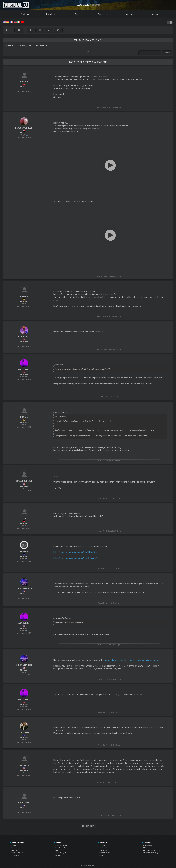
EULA (101, 855)
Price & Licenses (17, 853)
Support (129, 14)
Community (103, 14)
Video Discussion (38, 46)
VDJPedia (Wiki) (61, 853)
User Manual (60, 848)
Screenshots (16, 855)
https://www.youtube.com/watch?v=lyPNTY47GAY (76, 552)
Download (51, 14)
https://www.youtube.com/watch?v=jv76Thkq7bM (76, 558)
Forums (58, 855)
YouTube (148, 848)
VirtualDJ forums (15, 46)
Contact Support (61, 846)
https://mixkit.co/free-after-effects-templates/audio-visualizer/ (131, 660)
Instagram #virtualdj (152, 850)
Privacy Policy (105, 853)
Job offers (103, 850)
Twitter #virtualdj (151, 853)
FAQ (57, 850)
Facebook (148, 846)
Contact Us (104, 848)
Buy (77, 14)
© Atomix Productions (88, 866)
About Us (103, 846)
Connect (155, 14)
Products (25, 14)
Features (15, 850)
